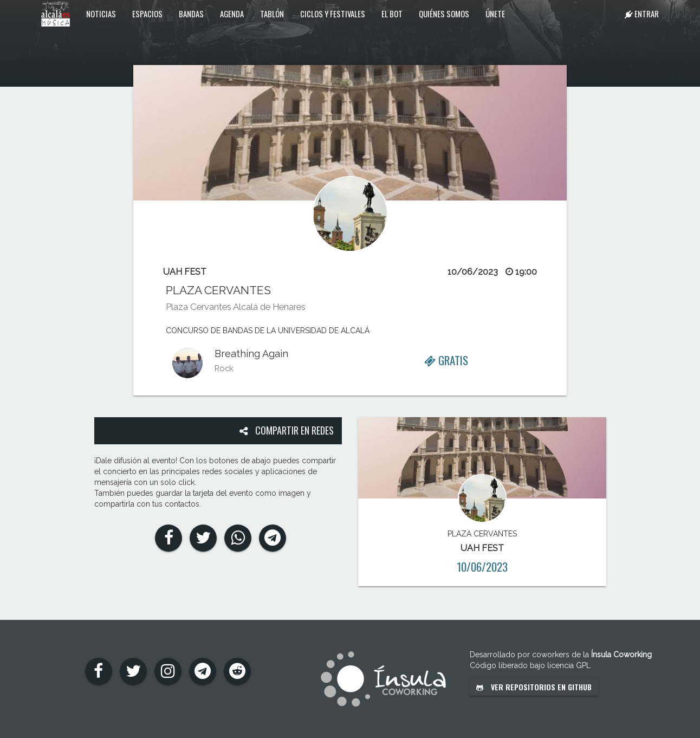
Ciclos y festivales (333, 14)
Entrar (642, 14)
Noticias (101, 14)
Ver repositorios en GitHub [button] (534, 687)
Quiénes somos (444, 14)
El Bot (392, 14)
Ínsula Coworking (621, 655)
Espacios (147, 14)
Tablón (272, 14)
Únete (495, 14)
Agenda (232, 14)
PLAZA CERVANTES (218, 290)
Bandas (191, 14)
